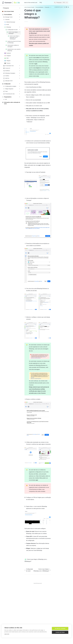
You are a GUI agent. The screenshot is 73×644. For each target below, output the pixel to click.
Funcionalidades (39, 7)
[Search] (61, 3)
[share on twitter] (64, 7)
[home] (12, 3)
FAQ (41, 3)
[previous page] (29, 570)
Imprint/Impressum (38, 583)
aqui (39, 165)
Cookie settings (60, 632)
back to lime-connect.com (31, 3)
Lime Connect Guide (29, 7)
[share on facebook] (66, 7)
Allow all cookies (60, 629)
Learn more (7, 634)
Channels (47, 7)
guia (36, 64)
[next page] (42, 570)
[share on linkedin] (68, 7)
